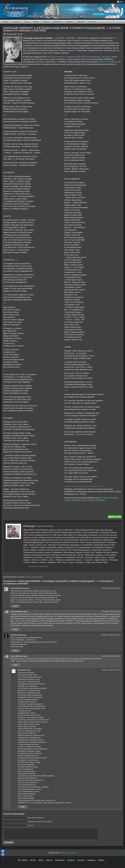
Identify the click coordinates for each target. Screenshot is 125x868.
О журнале (16, 22)
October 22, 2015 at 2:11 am (111, 670)
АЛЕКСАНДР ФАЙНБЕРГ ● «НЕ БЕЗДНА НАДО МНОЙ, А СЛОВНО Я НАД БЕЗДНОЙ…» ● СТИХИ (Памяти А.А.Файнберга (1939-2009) (62, 29)
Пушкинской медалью (108, 62)
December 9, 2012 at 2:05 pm (111, 656)
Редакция (81, 22)
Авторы (36, 22)
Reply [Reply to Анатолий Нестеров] (15, 606)
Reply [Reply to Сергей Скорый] (15, 651)
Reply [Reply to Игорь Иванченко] (15, 629)
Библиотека (58, 22)
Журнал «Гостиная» (69, 855)
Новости (46, 22)
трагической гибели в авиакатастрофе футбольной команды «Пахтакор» (79, 57)
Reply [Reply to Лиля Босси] (23, 807)
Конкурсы (70, 22)
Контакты (92, 22)
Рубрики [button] (102, 863)
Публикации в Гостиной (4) (38, 566)
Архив (27, 22)
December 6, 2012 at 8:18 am (111, 588)
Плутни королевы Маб (34, 577)
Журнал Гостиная (12, 11)
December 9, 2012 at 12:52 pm (111, 635)
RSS (120, 2)
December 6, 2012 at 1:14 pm (111, 611)
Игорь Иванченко (45, 526)
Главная (5, 22)
